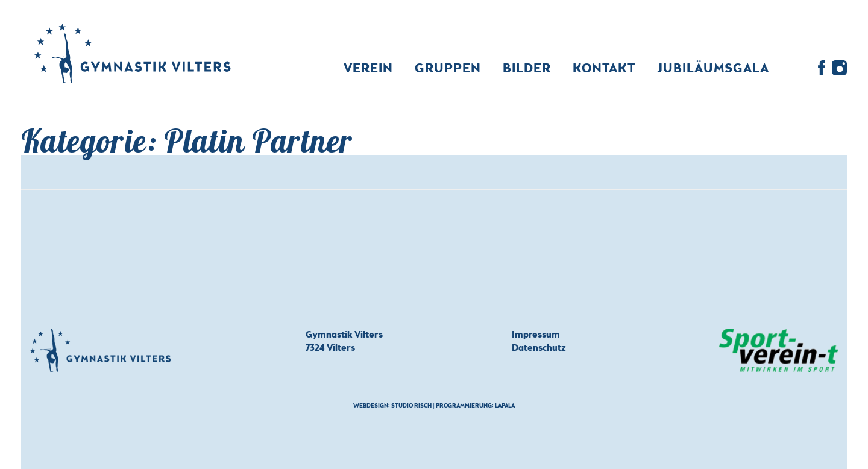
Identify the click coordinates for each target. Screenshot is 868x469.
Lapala (505, 406)
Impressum (536, 335)
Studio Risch (411, 406)
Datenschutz (539, 348)
